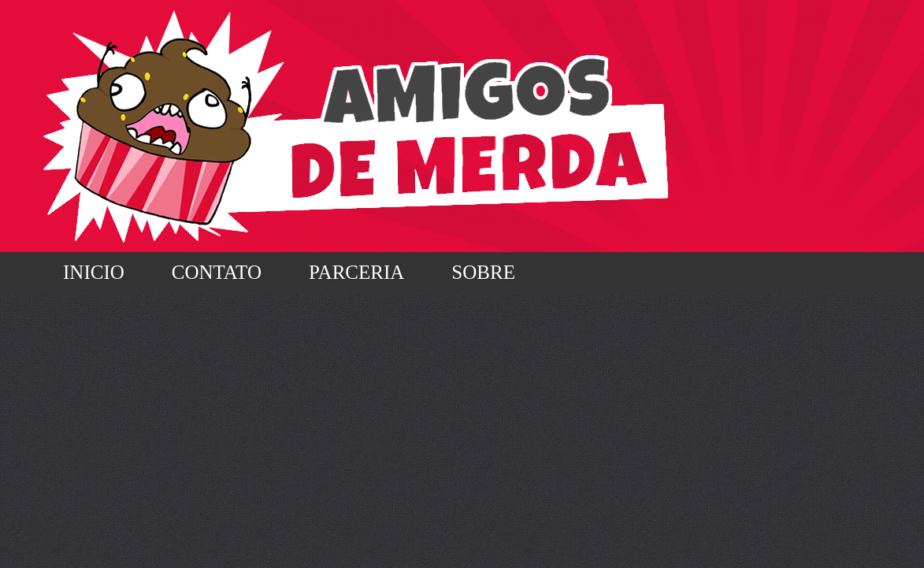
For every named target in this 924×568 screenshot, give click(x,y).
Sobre (483, 272)
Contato (217, 272)
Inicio (94, 272)
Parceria (356, 272)
